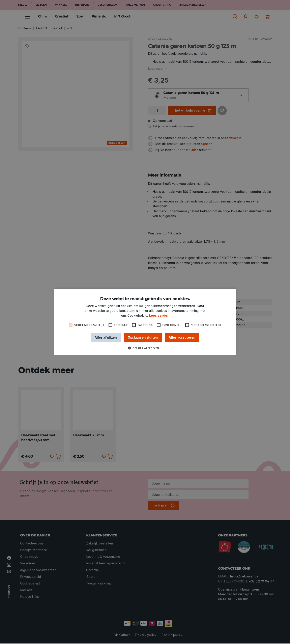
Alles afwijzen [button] (106, 337)
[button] (145, 348)
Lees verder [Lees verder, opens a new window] (159, 316)
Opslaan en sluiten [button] (143, 337)
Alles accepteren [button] (182, 337)
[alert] (145, 322)
